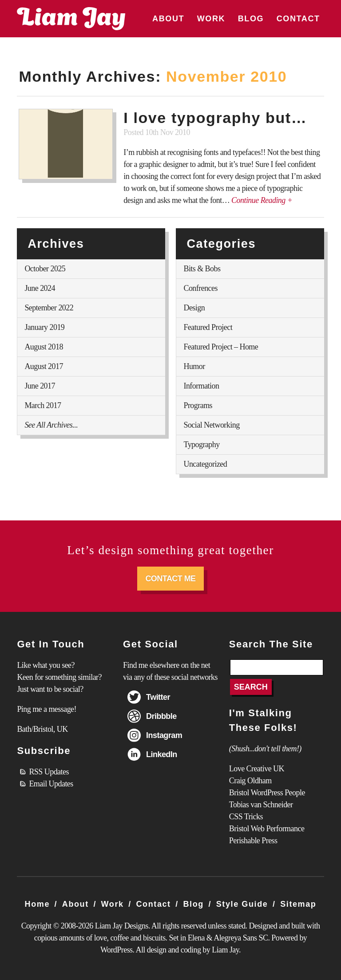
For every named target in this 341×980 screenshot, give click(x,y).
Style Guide (242, 904)
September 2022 (49, 308)
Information (201, 386)
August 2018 (44, 347)
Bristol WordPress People (267, 793)
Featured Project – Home (221, 347)
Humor (194, 366)
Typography (201, 444)
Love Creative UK (257, 769)
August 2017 (44, 366)
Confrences (200, 288)
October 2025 (45, 269)
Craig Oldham (250, 781)
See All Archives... (51, 425)
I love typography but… (215, 118)
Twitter (158, 697)
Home (37, 904)
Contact (298, 19)
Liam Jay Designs (71, 19)
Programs (198, 405)
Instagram (164, 735)
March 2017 (43, 405)
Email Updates (51, 784)
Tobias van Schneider (261, 805)
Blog (251, 19)
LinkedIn (162, 754)
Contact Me (170, 579)
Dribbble (161, 716)
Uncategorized (205, 464)
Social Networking (211, 425)
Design (194, 308)
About (168, 19)
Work (211, 19)
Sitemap (298, 904)
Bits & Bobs (202, 269)
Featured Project (208, 327)
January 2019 (44, 327)
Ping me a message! (47, 709)
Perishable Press (253, 841)
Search (251, 687)
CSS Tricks (246, 817)
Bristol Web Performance (267, 829)
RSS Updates (49, 772)
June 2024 (40, 288)
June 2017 (40, 386)
